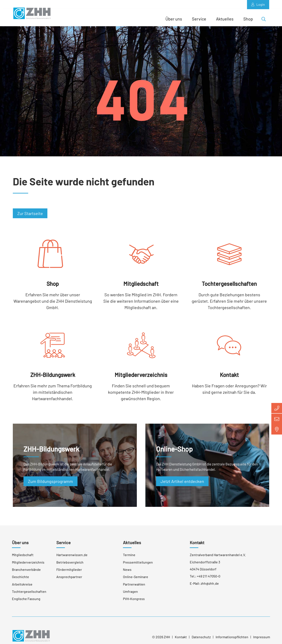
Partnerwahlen (134, 587)
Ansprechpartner (69, 580)
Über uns (174, 19)
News (127, 572)
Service (199, 19)
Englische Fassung (26, 602)
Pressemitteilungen (138, 565)
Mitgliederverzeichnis (28, 565)
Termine (129, 558)
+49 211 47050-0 (209, 579)
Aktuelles (225, 19)
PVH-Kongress (134, 602)
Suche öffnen (265, 20)
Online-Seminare (136, 580)
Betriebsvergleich (70, 565)
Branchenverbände (26, 572)
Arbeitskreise (22, 587)
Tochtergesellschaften (29, 594)
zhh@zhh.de (210, 586)
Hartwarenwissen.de (72, 558)
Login (258, 4)
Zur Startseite (30, 216)
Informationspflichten (232, 640)
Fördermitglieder (69, 572)
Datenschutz (201, 640)
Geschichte (20, 580)
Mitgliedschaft (23, 558)
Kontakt (197, 545)
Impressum (262, 640)
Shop (248, 19)
